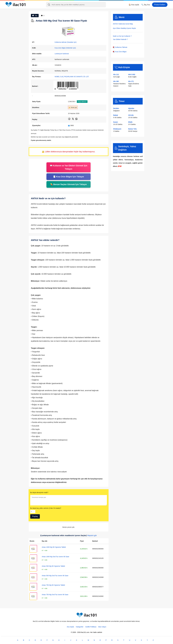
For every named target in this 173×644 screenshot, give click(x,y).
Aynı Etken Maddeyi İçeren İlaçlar (124, 28)
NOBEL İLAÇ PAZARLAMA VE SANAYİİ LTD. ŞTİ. (72, 77)
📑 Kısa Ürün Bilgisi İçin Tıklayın (69, 177)
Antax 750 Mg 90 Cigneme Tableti (53, 585)
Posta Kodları (160, 5)
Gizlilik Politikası (91, 627)
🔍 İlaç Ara (146, 5)
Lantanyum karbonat (62, 54)
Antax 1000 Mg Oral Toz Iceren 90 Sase (55, 557)
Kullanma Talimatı (120, 47)
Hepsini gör (92, 535)
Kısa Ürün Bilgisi (120, 52)
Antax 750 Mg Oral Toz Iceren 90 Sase (55, 595)
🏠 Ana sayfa (134, 5)
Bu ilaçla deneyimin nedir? (39, 492)
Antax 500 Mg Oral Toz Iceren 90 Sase (55, 576)
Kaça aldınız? (82, 102)
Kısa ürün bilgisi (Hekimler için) (65, 48)
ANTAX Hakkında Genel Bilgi (123, 24)
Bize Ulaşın (102, 627)
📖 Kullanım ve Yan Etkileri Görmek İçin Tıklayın (69, 167)
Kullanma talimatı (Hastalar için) (66, 42)
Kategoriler (80, 627)
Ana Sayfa (70, 627)
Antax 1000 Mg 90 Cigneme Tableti (54, 547)
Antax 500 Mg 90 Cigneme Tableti (53, 566)
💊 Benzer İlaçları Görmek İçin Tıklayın (69, 184)
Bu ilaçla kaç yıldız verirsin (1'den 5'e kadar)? (46, 508)
